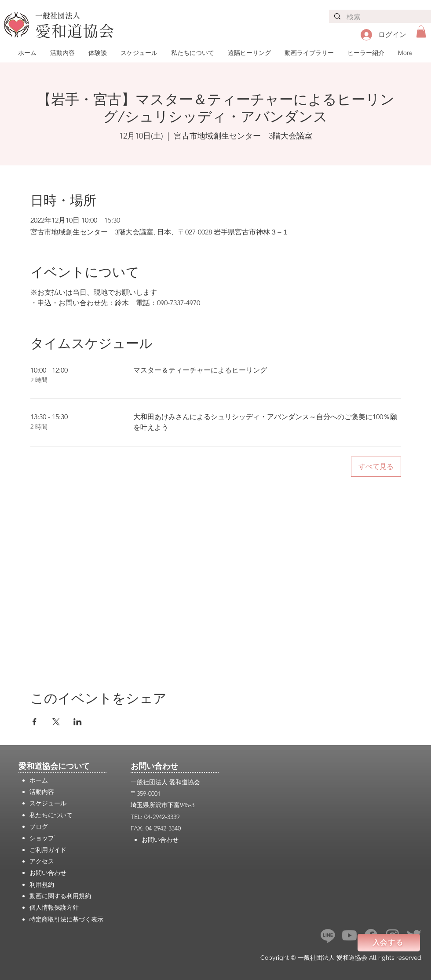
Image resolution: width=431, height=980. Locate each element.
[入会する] (389, 943)
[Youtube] (349, 935)
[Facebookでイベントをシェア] (35, 722)
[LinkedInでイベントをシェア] (78, 722)
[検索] (380, 17)
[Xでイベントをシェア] (56, 722)
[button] (421, 31)
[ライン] (328, 935)
